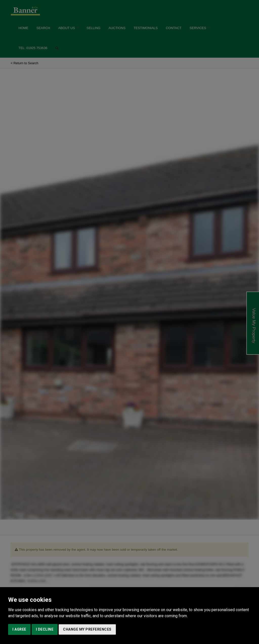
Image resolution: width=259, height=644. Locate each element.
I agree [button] (19, 629)
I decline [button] (45, 629)
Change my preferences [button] (87, 629)
